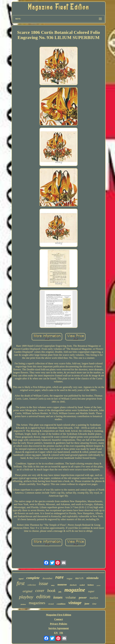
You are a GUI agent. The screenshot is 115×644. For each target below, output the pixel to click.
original (27, 591)
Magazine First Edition (59, 615)
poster (99, 585)
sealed (82, 585)
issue (43, 583)
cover (40, 591)
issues (58, 597)
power (83, 598)
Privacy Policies (59, 624)
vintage (75, 603)
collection (32, 585)
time (94, 604)
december (47, 578)
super (91, 591)
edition (43, 597)
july (60, 592)
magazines (37, 603)
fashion (23, 604)
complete (33, 578)
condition (61, 604)
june (87, 604)
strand (51, 604)
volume (71, 597)
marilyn (94, 598)
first (21, 583)
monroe (62, 584)
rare (60, 577)
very (53, 585)
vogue (69, 578)
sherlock (73, 585)
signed (21, 579)
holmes (91, 585)
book (51, 591)
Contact (59, 619)
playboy (26, 597)
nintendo (92, 578)
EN (56, 633)
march (79, 578)
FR (61, 633)
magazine (75, 590)
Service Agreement (59, 628)
